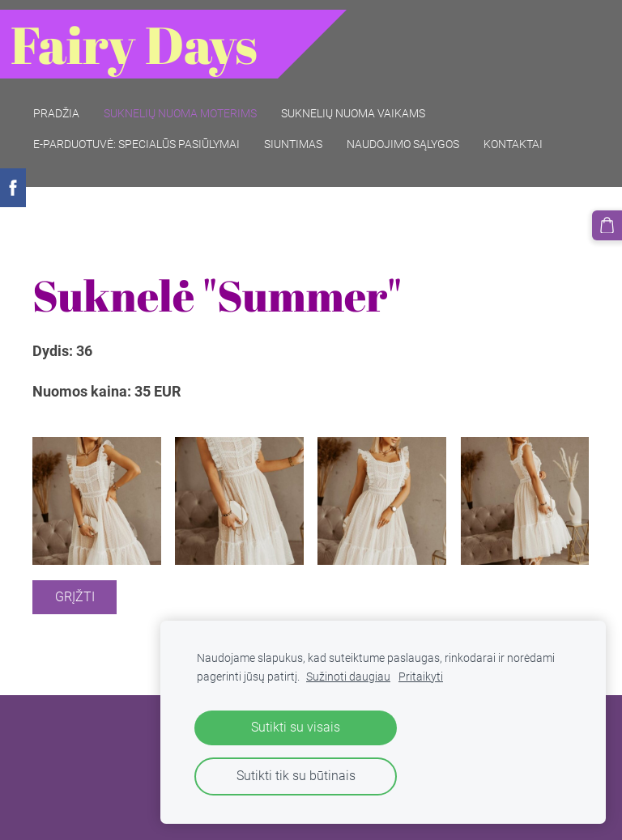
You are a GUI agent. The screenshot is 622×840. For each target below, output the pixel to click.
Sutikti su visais (296, 727)
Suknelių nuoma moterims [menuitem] (190, 104)
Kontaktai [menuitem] (523, 134)
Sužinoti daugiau (348, 677)
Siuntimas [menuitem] (303, 134)
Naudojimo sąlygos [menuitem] (413, 134)
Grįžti (75, 578)
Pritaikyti (421, 677)
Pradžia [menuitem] (66, 104)
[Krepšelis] (608, 224)
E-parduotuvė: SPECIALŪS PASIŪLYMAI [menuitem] (146, 134)
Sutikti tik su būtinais (296, 776)
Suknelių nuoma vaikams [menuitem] (363, 104)
